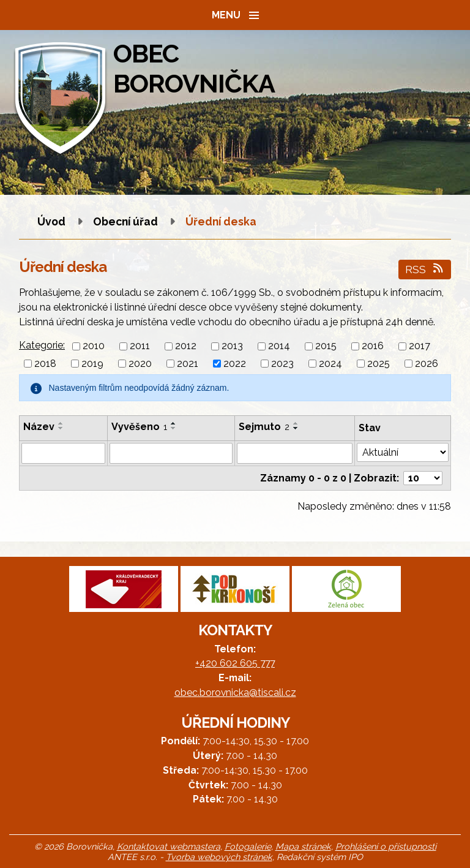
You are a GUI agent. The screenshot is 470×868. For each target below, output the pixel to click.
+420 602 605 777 (235, 663)
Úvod (51, 221)
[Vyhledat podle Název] (63, 453)
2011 (140, 346)
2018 (45, 364)
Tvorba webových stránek (219, 857)
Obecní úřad (127, 221)
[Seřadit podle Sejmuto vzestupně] (296, 423)
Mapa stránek (303, 846)
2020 (140, 364)
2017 (420, 346)
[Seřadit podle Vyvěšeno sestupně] (174, 428)
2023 (282, 364)
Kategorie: (42, 345)
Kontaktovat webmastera (169, 846)
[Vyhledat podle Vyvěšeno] (171, 453)
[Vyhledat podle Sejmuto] (295, 453)
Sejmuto (264, 427)
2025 (379, 364)
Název (39, 427)
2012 (186, 346)
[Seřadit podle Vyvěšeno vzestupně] (174, 423)
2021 (188, 364)
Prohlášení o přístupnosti (386, 846)
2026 (427, 364)
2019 (92, 364)
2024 (330, 364)
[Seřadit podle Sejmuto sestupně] (296, 428)
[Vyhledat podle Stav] (403, 452)
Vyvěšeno (139, 427)
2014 (279, 346)
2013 (232, 346)
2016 (373, 346)
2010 (94, 346)
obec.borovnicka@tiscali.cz (235, 693)
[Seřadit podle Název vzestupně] (61, 423)
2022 (235, 364)
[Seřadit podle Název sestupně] (61, 428)
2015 (326, 346)
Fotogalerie (248, 846)
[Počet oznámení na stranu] (423, 478)
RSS (425, 269)
